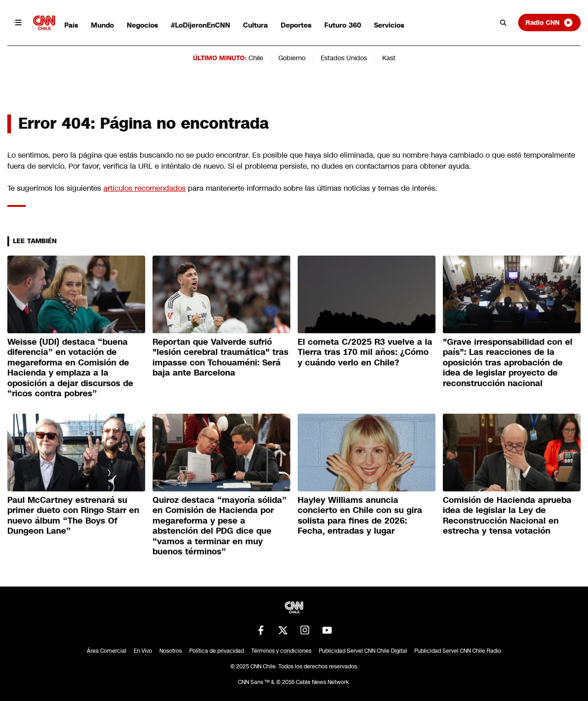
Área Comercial (107, 651)
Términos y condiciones (281, 651)
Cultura (255, 25)
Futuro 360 (343, 25)
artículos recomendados (144, 188)
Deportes (296, 25)
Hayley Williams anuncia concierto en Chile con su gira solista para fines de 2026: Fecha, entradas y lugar (360, 516)
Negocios (142, 25)
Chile (256, 58)
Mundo (102, 25)
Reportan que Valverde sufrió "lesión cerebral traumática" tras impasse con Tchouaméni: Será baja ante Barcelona (220, 358)
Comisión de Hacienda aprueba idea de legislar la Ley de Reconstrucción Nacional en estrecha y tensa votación (507, 516)
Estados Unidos (344, 58)
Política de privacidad (217, 651)
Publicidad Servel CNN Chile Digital (363, 651)
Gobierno (292, 58)
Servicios (389, 25)
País (71, 25)
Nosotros (171, 651)
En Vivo (143, 651)
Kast (389, 58)
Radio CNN (549, 23)
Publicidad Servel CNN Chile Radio (458, 651)
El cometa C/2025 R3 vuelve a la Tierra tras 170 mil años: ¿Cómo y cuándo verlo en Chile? (365, 352)
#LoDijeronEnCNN (201, 25)
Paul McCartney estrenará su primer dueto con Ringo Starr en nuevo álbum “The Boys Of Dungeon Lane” (73, 516)
